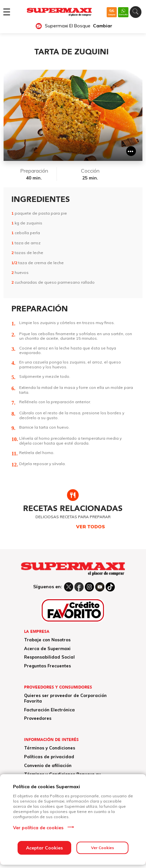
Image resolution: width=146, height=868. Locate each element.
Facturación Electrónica (49, 710)
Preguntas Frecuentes (47, 666)
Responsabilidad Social (49, 657)
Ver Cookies (103, 848)
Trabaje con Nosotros (47, 640)
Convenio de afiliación (48, 765)
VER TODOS (91, 527)
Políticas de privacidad (49, 757)
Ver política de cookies (38, 828)
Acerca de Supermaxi (47, 648)
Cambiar (103, 26)
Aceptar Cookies (44, 848)
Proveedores (38, 718)
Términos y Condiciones (50, 748)
